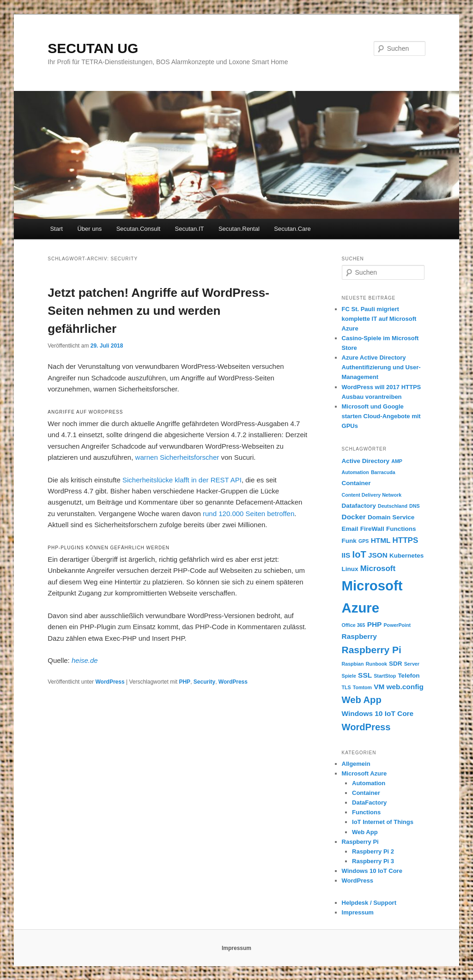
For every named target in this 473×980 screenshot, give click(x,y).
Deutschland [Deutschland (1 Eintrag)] (393, 506)
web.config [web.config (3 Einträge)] (405, 687)
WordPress (110, 682)
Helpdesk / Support (369, 903)
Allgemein (356, 764)
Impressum (358, 912)
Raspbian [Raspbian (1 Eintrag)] (353, 664)
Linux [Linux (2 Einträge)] (350, 569)
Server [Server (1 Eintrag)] (412, 664)
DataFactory (369, 803)
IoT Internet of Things (383, 822)
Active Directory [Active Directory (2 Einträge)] (366, 461)
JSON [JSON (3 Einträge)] (378, 555)
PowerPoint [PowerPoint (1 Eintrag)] (397, 625)
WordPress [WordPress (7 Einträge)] (366, 727)
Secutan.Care (292, 229)
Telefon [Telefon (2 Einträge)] (409, 676)
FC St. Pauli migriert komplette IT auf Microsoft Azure (379, 319)
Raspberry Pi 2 (373, 851)
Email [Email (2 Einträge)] (350, 529)
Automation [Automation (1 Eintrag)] (355, 472)
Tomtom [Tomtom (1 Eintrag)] (362, 687)
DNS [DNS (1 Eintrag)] (415, 506)
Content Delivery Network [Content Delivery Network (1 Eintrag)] (372, 495)
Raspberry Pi (360, 842)
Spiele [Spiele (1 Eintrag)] (349, 676)
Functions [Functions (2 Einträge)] (401, 529)
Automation (369, 783)
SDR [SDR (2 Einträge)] (396, 664)
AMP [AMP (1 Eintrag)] (397, 461)
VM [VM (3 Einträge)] (379, 687)
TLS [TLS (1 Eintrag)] (346, 687)
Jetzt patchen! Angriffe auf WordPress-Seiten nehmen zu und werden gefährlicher (158, 311)
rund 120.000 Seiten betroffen (249, 514)
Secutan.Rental (239, 229)
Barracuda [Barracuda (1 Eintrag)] (383, 472)
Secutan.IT (190, 229)
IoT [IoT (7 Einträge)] (359, 554)
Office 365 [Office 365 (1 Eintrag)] (354, 625)
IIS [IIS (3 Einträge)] (346, 555)
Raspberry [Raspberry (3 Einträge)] (359, 636)
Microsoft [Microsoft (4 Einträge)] (378, 568)
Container (366, 793)
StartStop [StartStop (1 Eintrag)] (385, 676)
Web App (365, 832)
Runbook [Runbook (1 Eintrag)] (376, 664)
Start (56, 229)
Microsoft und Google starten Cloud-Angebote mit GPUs (381, 416)
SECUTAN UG (93, 48)
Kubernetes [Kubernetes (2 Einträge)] (406, 556)
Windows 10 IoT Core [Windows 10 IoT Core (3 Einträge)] (378, 713)
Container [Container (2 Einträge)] (356, 483)
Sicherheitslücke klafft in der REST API (182, 480)
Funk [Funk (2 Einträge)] (349, 541)
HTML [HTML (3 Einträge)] (381, 540)
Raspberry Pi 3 (373, 861)
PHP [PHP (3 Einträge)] (375, 624)
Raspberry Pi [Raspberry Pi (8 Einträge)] (372, 650)
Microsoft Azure (364, 773)
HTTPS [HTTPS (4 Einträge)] (406, 540)
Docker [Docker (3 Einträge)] (354, 517)
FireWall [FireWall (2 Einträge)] (372, 529)
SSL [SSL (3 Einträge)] (365, 675)
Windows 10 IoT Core (372, 871)
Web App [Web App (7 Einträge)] (362, 700)
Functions (366, 812)
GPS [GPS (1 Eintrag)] (364, 541)
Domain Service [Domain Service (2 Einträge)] (391, 517)
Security (204, 682)
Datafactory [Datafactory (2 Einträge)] (359, 506)
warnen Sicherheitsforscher (177, 457)
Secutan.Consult (138, 229)
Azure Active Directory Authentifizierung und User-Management (381, 367)
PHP (185, 682)
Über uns (89, 229)
